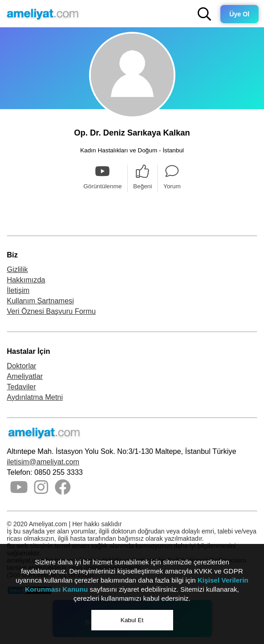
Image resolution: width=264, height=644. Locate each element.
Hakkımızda (26, 280)
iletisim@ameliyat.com (43, 462)
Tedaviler (21, 387)
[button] (204, 14)
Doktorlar (22, 366)
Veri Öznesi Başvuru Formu (51, 311)
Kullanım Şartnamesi (40, 301)
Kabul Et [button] (132, 620)
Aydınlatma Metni (35, 397)
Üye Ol (239, 14)
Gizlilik (17, 269)
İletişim (18, 290)
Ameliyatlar (25, 376)
